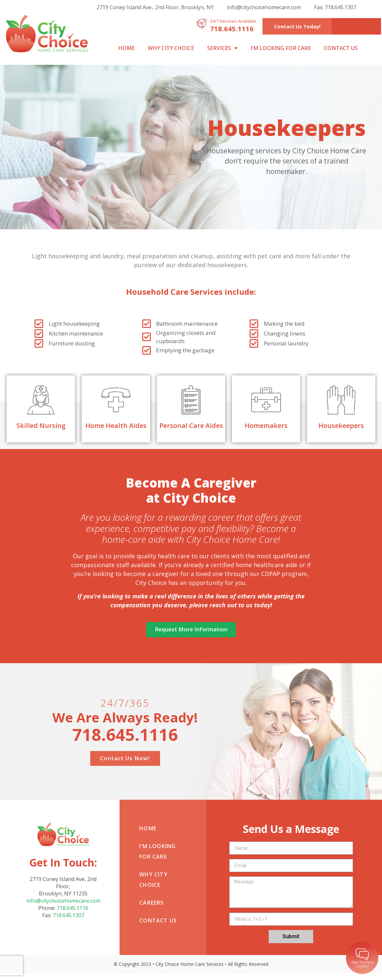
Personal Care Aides (191, 426)
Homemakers (266, 426)
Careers (151, 909)
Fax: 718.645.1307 (335, 7)
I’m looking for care (281, 48)
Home (126, 48)
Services (222, 48)
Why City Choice (171, 48)
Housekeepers (341, 426)
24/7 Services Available (233, 21)
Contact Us (341, 48)
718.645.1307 (68, 922)
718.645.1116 (72, 915)
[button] (297, 26)
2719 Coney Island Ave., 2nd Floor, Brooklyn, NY (155, 7)
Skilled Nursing (41, 426)
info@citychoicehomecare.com (264, 7)
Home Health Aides (116, 426)
